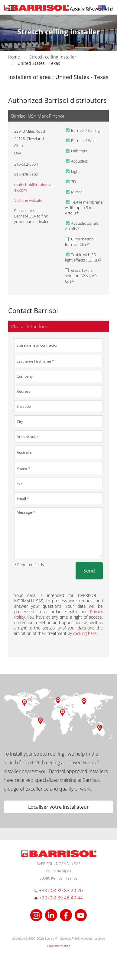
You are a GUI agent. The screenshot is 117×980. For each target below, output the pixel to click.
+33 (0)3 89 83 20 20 (61, 890)
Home (14, 57)
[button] (104, 7)
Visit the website (28, 200)
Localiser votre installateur (58, 807)
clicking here (85, 633)
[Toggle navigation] (11, 8)
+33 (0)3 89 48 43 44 (61, 898)
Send (89, 571)
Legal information (58, 946)
